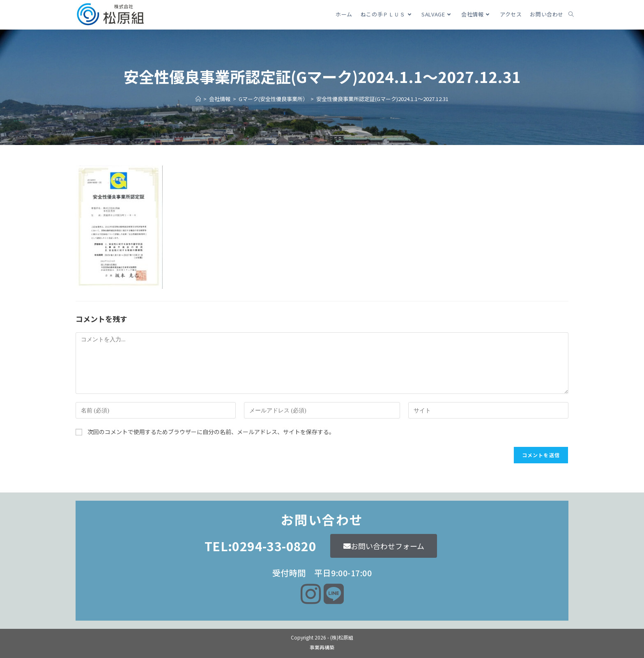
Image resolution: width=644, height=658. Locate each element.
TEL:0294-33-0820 (260, 546)
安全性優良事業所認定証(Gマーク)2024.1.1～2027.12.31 (382, 99)
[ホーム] (198, 99)
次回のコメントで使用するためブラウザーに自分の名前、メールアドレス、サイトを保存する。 (211, 432)
